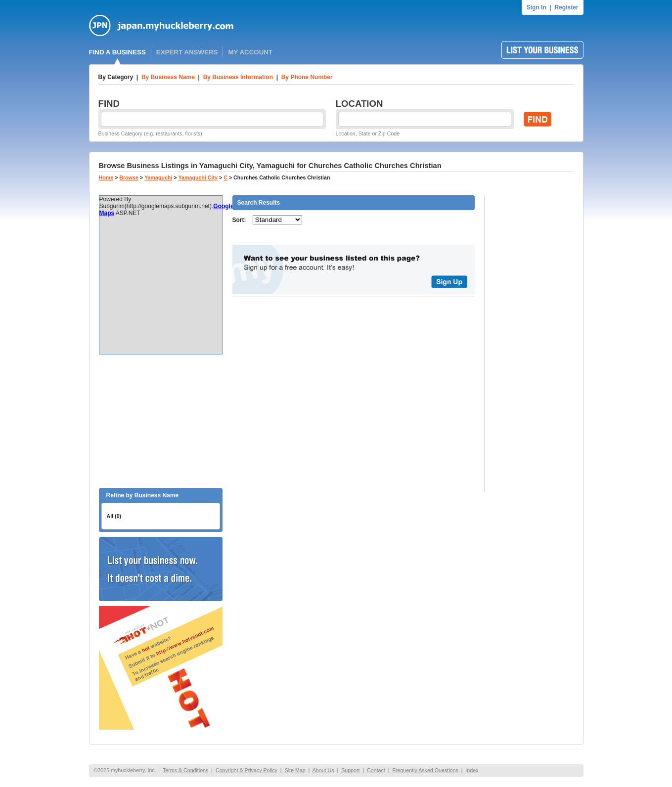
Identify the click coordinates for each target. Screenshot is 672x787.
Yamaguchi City (198, 177)
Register (566, 7)
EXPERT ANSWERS (187, 52)
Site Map (295, 770)
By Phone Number (307, 77)
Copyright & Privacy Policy (246, 770)
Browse (129, 177)
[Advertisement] (161, 421)
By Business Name (168, 77)
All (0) (114, 516)
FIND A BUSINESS (117, 52)
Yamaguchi (158, 177)
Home (106, 177)
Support (350, 770)
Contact (376, 770)
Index (472, 770)
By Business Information (238, 77)
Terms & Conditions (185, 770)
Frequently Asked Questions (425, 770)
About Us (323, 770)
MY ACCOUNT (250, 52)
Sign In (537, 7)
